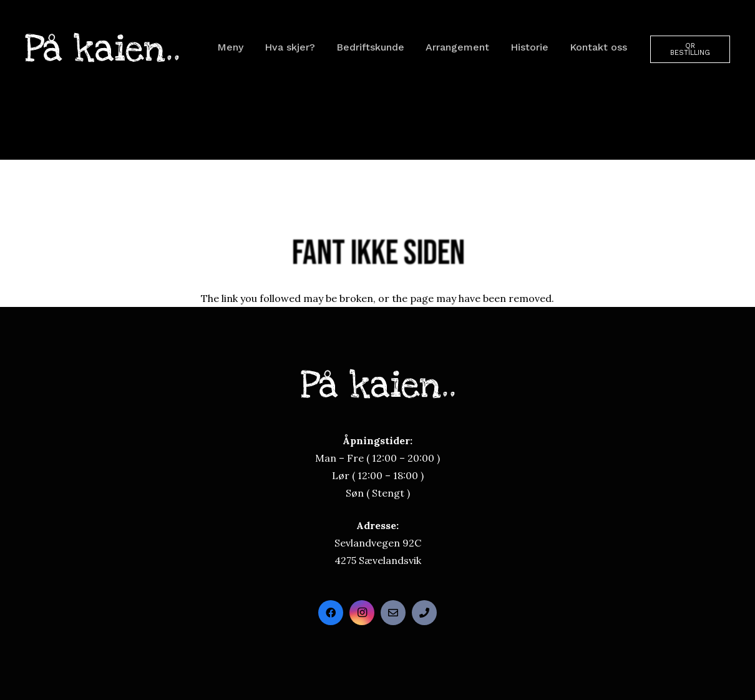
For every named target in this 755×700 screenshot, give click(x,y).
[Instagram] (362, 613)
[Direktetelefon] (424, 613)
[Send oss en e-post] (393, 613)
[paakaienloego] (102, 47)
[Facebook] (331, 613)
